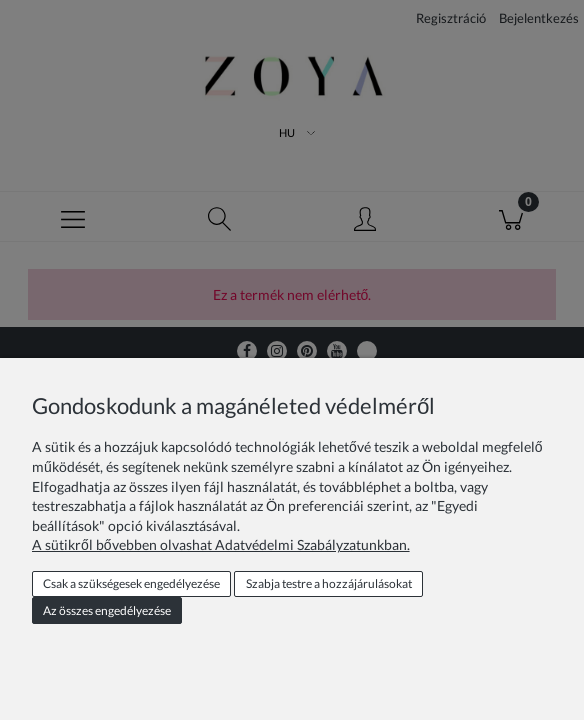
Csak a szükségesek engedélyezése (131, 583)
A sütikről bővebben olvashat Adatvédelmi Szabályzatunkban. (221, 544)
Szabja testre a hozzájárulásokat (329, 583)
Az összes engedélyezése (107, 610)
